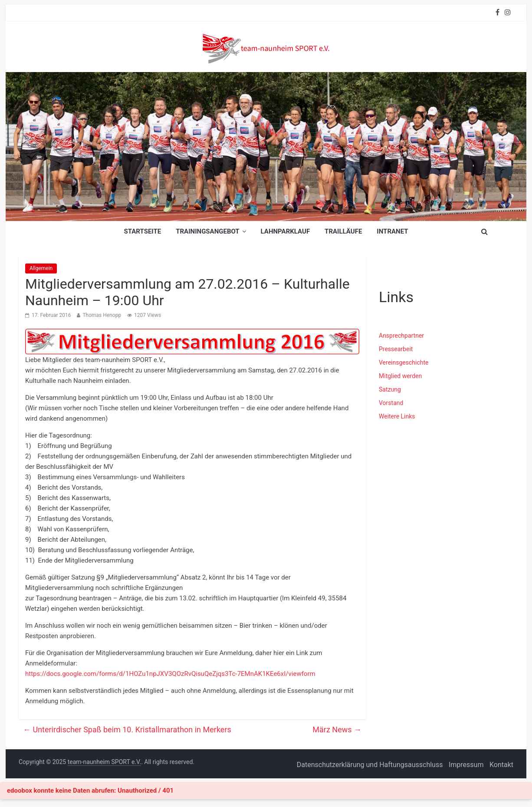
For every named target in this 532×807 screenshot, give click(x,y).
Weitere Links (397, 416)
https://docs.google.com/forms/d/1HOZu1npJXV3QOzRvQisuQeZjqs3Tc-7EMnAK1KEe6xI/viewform (170, 674)
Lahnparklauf (286, 231)
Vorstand (391, 403)
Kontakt (501, 765)
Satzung (390, 389)
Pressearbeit (396, 349)
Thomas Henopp (102, 315)
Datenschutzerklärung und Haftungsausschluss (370, 765)
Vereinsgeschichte (404, 362)
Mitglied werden (400, 376)
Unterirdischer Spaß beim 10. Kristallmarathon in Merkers (127, 730)
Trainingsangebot (207, 231)
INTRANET (392, 231)
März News (337, 730)
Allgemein (41, 268)
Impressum (466, 765)
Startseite (142, 231)
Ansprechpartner (401, 336)
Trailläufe (343, 231)
